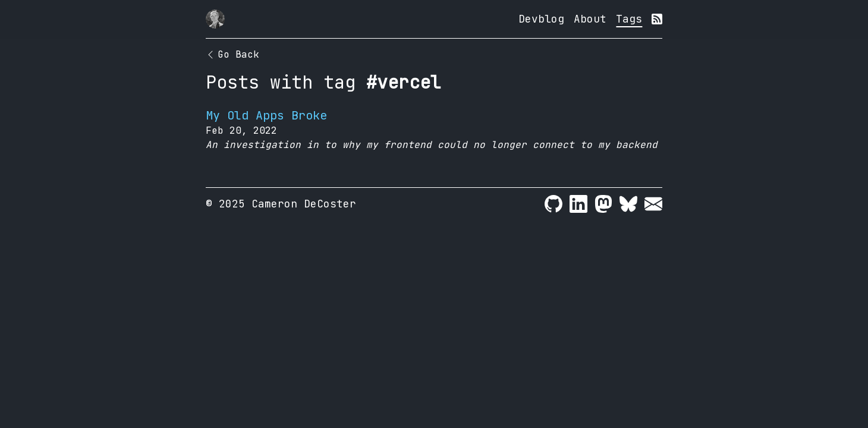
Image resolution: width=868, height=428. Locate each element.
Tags (629, 19)
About (590, 19)
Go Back (232, 54)
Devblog (541, 19)
